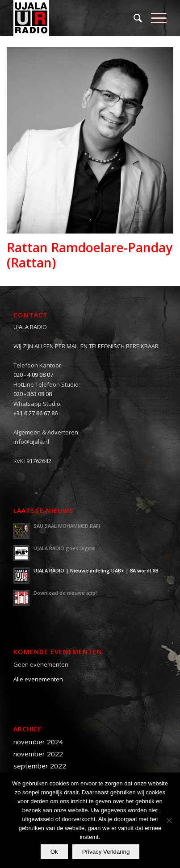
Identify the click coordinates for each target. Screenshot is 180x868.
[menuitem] (133, 18)
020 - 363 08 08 (33, 394)
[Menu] (154, 18)
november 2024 (38, 742)
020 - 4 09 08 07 (33, 375)
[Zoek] (133, 18)
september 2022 (40, 766)
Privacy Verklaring (106, 852)
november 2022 (38, 754)
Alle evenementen (38, 679)
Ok (54, 852)
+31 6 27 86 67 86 (36, 413)
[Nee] (169, 820)
